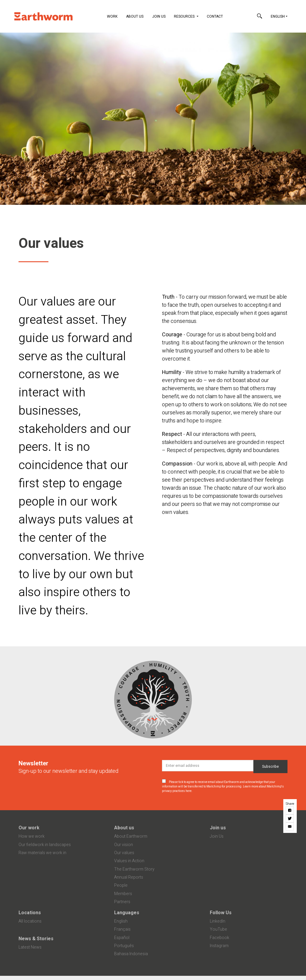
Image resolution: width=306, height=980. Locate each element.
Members (123, 894)
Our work (29, 828)
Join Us (159, 16)
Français (122, 929)
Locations (30, 913)
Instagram (219, 946)
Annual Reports (129, 877)
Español (122, 938)
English (278, 16)
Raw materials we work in (42, 853)
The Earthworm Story (134, 869)
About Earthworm (131, 836)
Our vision (124, 845)
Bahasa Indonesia (131, 954)
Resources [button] (185, 16)
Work (112, 16)
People (121, 885)
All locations (30, 921)
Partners (122, 902)
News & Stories (36, 939)
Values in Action (129, 861)
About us (124, 828)
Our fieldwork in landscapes (45, 845)
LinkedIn (218, 921)
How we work (32, 836)
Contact (215, 16)
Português (124, 946)
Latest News (30, 947)
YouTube (218, 929)
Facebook (219, 938)
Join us (218, 828)
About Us (135, 16)
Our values (124, 853)
